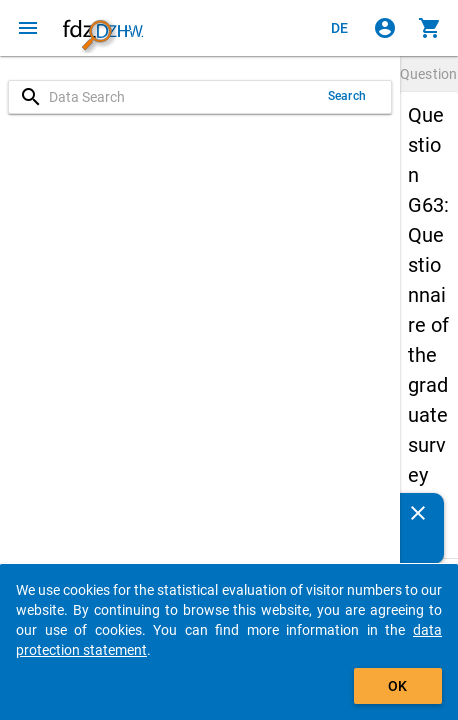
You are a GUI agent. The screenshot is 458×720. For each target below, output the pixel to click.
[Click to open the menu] (28, 28)
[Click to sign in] (385, 28)
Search (347, 96)
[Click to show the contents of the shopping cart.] (430, 28)
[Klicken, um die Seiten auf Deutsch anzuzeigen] (340, 28)
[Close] (418, 513)
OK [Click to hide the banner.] (397, 686)
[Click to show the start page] (103, 28)
